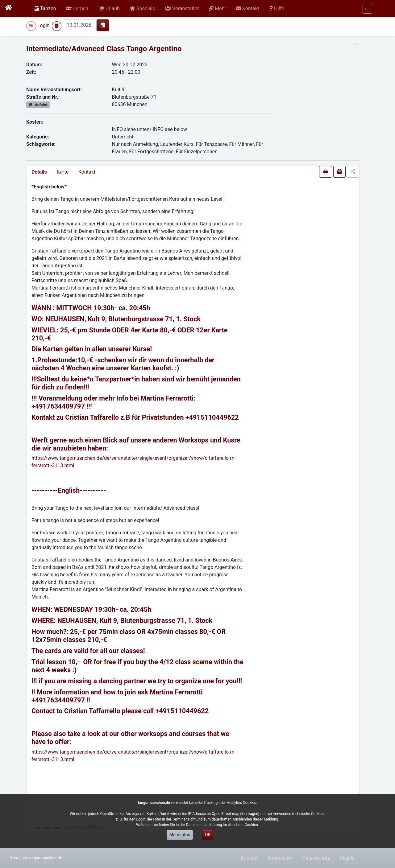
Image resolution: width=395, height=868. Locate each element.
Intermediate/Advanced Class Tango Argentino (104, 49)
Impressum (280, 858)
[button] (77, 9)
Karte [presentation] (63, 172)
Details (39, 172)
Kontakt (87, 172)
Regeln (347, 858)
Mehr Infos (180, 835)
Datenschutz (316, 858)
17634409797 (64, 406)
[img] (103, 25)
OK (208, 835)
